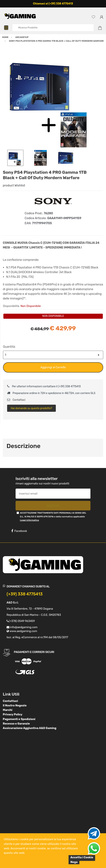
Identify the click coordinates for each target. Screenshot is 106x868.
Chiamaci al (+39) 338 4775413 (53, 4)
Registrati (53, 506)
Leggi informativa (29, 520)
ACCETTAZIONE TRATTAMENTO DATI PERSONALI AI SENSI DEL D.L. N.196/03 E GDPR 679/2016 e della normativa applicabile (53, 516)
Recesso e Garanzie (16, 724)
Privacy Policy (13, 714)
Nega (74, 862)
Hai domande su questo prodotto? (31, 408)
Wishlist (20, 185)
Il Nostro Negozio (15, 705)
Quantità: (9, 347)
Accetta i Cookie (82, 857)
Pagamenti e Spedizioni (19, 719)
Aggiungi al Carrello (53, 367)
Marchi (8, 710)
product (8, 185)
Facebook (19, 531)
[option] (53, 100)
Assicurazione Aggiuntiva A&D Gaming (30, 728)
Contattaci (16, 400)
